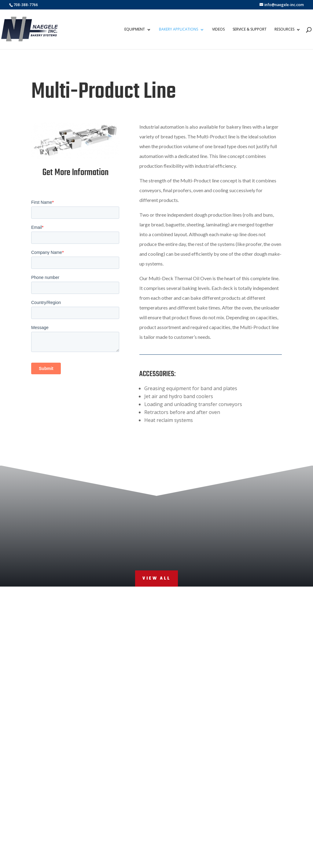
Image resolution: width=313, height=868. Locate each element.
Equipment (135, 29)
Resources (285, 29)
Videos (219, 29)
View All (156, 579)
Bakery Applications (179, 29)
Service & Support (250, 29)
